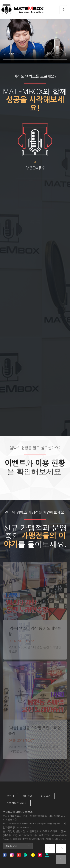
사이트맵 (27, 796)
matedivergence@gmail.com (46, 823)
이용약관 (46, 796)
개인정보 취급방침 (17, 803)
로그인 (10, 796)
